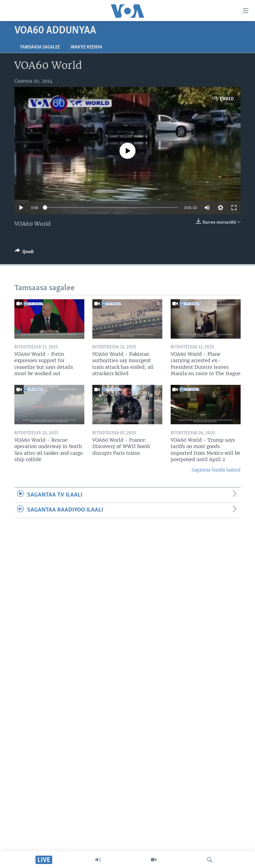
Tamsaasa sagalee (40, 47)
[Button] (24, 253)
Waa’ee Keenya (86, 47)
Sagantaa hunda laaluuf (216, 470)
